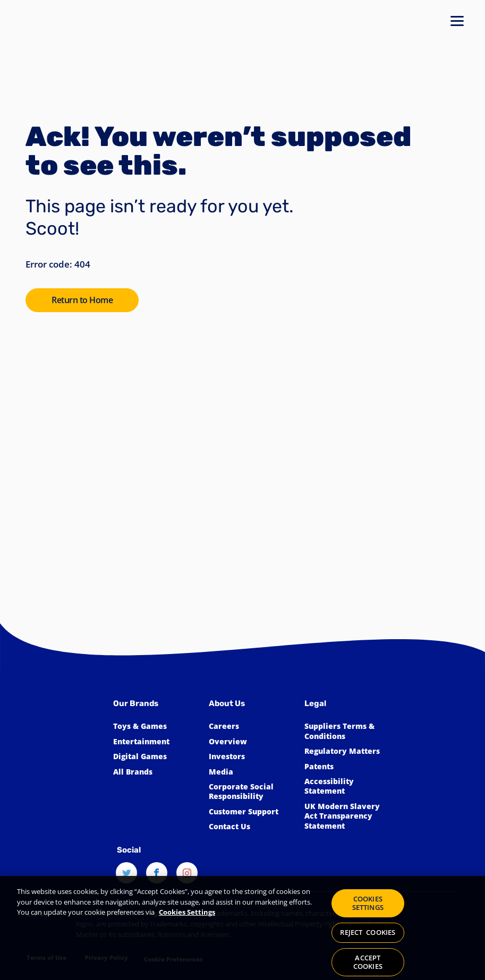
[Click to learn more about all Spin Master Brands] (156, 772)
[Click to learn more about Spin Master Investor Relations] (251, 757)
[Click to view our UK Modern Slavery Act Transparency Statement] (347, 816)
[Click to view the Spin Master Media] (251, 772)
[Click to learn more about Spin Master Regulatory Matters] (347, 751)
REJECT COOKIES (368, 939)
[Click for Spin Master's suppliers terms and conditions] (347, 731)
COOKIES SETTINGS (368, 909)
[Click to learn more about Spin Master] (251, 742)
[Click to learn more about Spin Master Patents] (347, 767)
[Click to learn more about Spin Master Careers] (251, 726)
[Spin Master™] (70, 775)
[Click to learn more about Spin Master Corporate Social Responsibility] (251, 792)
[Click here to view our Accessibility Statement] (347, 786)
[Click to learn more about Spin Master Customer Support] (251, 812)
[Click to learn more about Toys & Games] (156, 726)
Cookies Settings (187, 918)
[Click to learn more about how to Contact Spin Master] (251, 827)
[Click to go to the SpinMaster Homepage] (82, 300)
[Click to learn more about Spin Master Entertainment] (156, 742)
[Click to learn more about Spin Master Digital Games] (156, 757)
